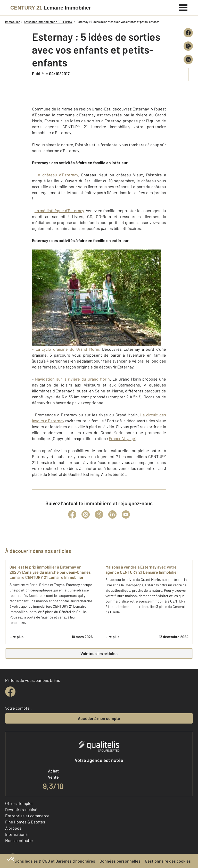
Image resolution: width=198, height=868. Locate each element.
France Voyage (122, 438)
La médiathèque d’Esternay (59, 210)
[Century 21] (51, 8)
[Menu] (183, 7)
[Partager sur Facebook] (188, 33)
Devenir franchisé (21, 809)
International (17, 834)
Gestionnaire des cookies (168, 861)
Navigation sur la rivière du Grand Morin (73, 379)
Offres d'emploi (19, 803)
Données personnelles (120, 861)
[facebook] (10, 692)
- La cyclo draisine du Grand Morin (96, 300)
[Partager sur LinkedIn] (188, 59)
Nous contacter (19, 840)
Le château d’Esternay (57, 175)
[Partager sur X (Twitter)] (188, 46)
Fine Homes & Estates (25, 822)
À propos (13, 828)
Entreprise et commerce (27, 816)
